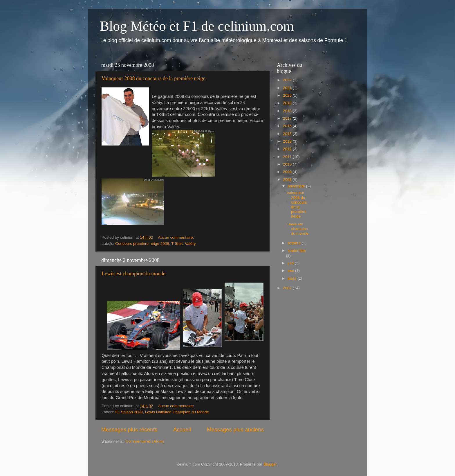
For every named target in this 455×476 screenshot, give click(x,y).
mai (291, 271)
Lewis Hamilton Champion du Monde (177, 412)
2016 (288, 126)
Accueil (182, 429)
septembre (297, 250)
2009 (288, 172)
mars (292, 278)
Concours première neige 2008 (142, 244)
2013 (288, 141)
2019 (288, 103)
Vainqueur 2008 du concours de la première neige (153, 78)
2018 (288, 111)
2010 (288, 164)
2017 (288, 118)
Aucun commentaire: (176, 237)
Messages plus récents (129, 429)
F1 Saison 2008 (129, 412)
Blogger (270, 464)
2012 (288, 149)
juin (291, 263)
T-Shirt (177, 244)
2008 (288, 180)
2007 (288, 288)
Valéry (190, 244)
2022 (288, 80)
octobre (295, 243)
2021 (288, 88)
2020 (288, 95)
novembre (297, 186)
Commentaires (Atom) (145, 441)
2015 (288, 134)
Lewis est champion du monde (133, 274)
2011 (288, 157)
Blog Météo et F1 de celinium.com (197, 26)
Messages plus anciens (235, 429)
